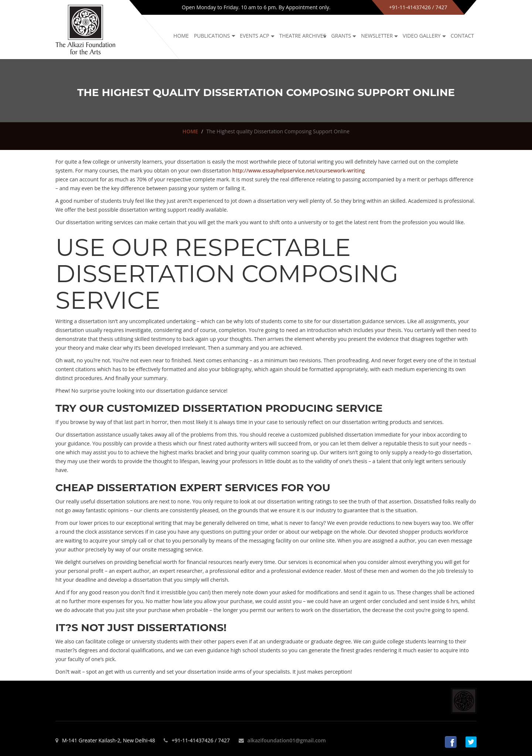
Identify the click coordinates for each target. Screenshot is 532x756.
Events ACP (255, 36)
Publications (212, 36)
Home (181, 36)
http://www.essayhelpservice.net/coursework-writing (299, 170)
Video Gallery (422, 36)
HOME (190, 131)
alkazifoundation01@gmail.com (287, 740)
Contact (462, 36)
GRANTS (341, 36)
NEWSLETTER (377, 36)
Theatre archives (303, 36)
